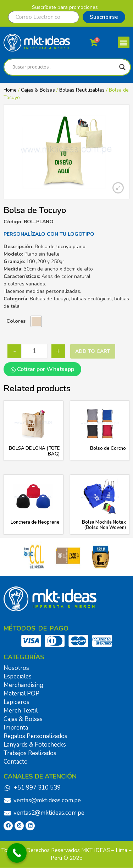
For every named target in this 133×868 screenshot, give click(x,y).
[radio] (36, 321)
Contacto (16, 762)
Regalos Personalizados (35, 736)
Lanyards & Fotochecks (35, 745)
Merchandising (23, 685)
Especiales (18, 676)
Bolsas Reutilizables (82, 90)
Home (10, 90)
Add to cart (93, 351)
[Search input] (64, 67)
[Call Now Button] (17, 853)
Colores (16, 321)
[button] (124, 42)
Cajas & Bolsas (38, 90)
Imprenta (16, 728)
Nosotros (16, 668)
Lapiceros (16, 702)
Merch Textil (21, 711)
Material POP (21, 694)
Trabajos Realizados (30, 753)
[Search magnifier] (122, 67)
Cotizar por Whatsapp (42, 369)
